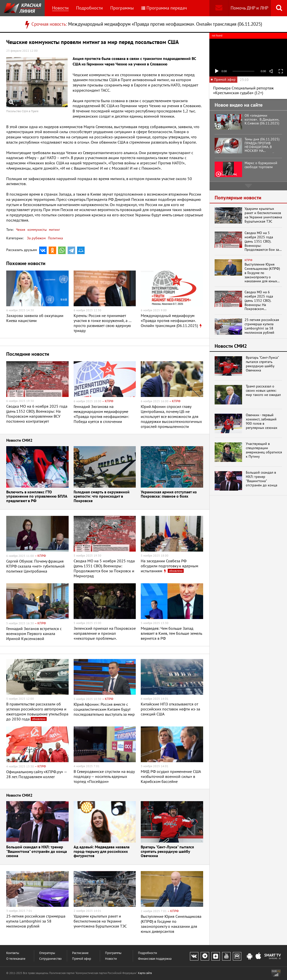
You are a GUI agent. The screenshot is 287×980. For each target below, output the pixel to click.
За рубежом (36, 238)
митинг (54, 230)
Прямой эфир (82, 959)
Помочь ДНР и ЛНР (249, 8)
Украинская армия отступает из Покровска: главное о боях (169, 494)
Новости (60, 8)
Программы (122, 8)
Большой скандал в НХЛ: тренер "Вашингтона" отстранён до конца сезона (37, 852)
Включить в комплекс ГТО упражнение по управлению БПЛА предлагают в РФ (37, 497)
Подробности (89, 8)
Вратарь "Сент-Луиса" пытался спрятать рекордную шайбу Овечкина (167, 852)
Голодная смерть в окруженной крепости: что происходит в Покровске (102, 497)
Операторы (47, 953)
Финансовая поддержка (155, 959)
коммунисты (37, 230)
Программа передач (164, 8)
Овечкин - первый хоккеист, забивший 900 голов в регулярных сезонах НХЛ (262, 421)
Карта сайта (145, 973)
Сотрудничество (50, 959)
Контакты (13, 953)
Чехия (21, 230)
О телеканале (16, 959)
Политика (55, 238)
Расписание (80, 953)
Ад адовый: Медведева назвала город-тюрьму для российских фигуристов (102, 852)
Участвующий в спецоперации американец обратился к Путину (264, 450)
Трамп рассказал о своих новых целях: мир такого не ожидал (263, 390)
